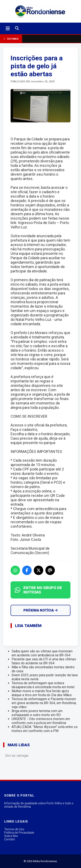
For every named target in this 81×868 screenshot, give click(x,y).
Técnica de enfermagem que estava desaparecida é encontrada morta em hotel (43, 685)
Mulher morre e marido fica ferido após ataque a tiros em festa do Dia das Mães (42, 693)
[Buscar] (17, 28)
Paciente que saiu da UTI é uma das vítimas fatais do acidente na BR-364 (44, 661)
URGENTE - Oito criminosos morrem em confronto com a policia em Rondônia (41, 721)
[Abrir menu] (8, 29)
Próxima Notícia (40, 610)
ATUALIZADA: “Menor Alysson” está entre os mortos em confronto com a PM (45, 729)
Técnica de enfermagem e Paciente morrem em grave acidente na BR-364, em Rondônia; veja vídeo (44, 703)
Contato (10, 839)
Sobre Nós (11, 836)
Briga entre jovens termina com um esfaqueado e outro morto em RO (37, 713)
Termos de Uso (14, 829)
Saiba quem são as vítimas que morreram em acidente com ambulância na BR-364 (42, 653)
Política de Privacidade (19, 833)
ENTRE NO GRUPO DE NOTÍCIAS (38, 590)
